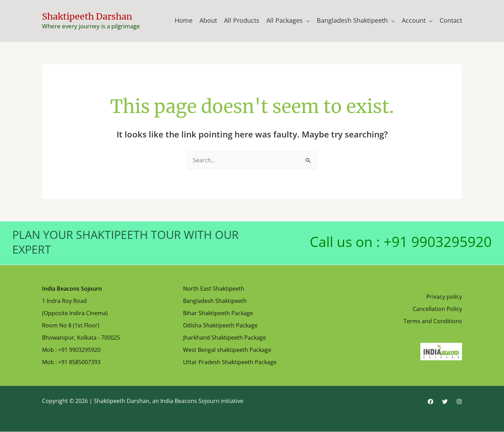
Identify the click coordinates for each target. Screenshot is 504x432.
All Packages (285, 20)
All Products (242, 20)
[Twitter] (445, 402)
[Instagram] (459, 402)
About (208, 20)
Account (414, 20)
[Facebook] (430, 402)
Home (184, 20)
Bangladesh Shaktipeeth (352, 20)
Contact (451, 20)
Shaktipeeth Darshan (87, 16)
